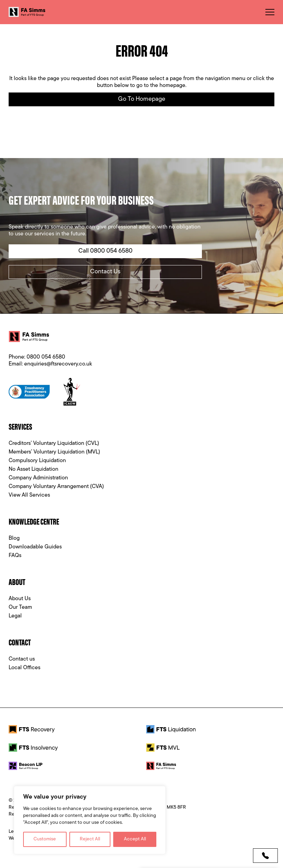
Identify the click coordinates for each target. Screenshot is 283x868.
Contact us (22, 659)
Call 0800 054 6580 (105, 251)
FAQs (15, 556)
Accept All (135, 839)
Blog (14, 538)
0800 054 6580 (46, 357)
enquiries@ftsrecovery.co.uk (58, 364)
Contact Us (105, 272)
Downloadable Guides (35, 547)
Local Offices (25, 668)
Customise (45, 839)
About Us (20, 599)
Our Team (20, 607)
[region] (90, 820)
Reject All (90, 839)
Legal (15, 616)
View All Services (29, 495)
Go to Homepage (142, 99)
